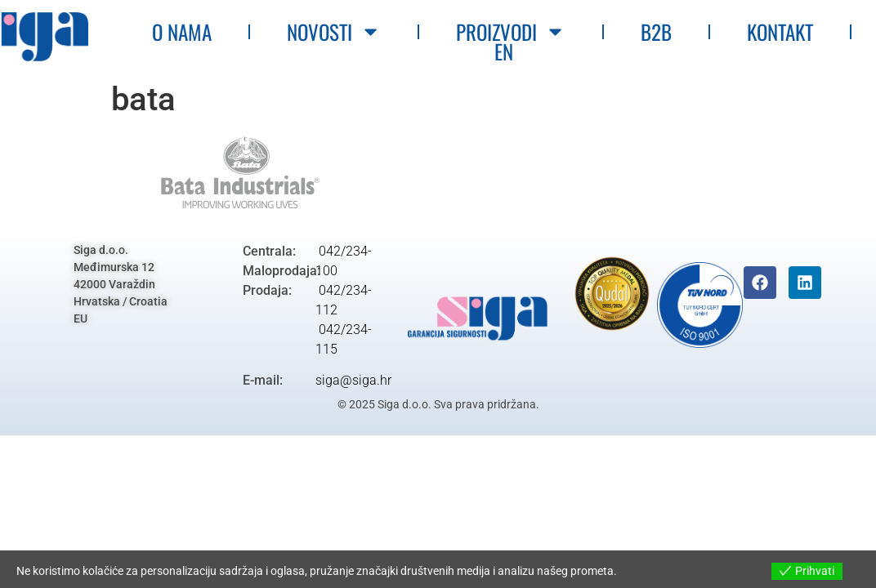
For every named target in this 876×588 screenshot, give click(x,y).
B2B (657, 31)
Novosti (335, 31)
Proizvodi (512, 31)
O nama (183, 31)
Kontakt (781, 31)
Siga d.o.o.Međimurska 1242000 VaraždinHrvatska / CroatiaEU (121, 284)
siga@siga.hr (353, 380)
